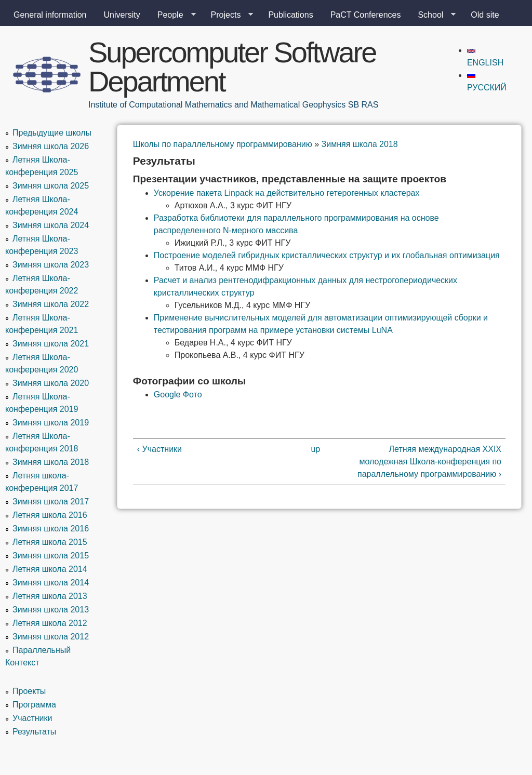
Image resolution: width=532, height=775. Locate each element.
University (122, 15)
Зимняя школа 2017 (51, 502)
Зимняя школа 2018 (360, 144)
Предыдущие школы (52, 133)
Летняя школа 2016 (50, 515)
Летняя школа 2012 (50, 623)
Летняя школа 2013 (50, 596)
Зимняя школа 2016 (51, 529)
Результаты (34, 732)
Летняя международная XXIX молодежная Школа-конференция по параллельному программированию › (429, 462)
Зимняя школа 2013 (51, 610)
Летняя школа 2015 (50, 542)
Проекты (29, 691)
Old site (485, 15)
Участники (32, 718)
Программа (34, 705)
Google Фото (178, 395)
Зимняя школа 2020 (51, 383)
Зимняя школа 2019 (51, 423)
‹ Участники (159, 449)
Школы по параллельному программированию (223, 144)
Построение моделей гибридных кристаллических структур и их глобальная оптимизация (327, 255)
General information (50, 15)
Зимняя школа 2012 (51, 637)
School (433, 15)
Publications (290, 15)
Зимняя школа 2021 (51, 344)
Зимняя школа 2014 (51, 583)
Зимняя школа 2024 (51, 225)
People (172, 15)
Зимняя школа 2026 (51, 146)
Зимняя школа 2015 (51, 556)
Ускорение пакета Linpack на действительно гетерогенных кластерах (287, 193)
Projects (228, 15)
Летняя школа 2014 (50, 569)
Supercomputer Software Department (232, 67)
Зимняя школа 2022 (51, 304)
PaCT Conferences (366, 15)
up (315, 449)
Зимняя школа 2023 (51, 265)
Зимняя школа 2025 (51, 186)
